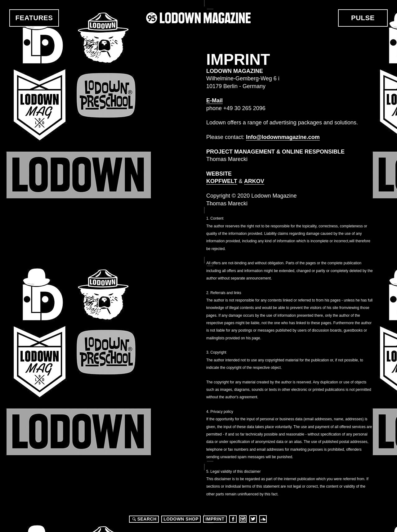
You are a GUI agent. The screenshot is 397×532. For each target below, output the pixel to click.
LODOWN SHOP (181, 519)
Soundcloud (263, 519)
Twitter (253, 519)
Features (34, 18)
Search (144, 519)
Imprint (215, 519)
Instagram (243, 519)
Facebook (233, 519)
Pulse (363, 18)
